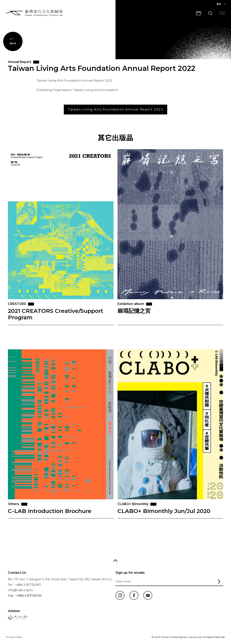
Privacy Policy (14, 637)
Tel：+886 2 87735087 (24, 585)
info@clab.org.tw (21, 590)
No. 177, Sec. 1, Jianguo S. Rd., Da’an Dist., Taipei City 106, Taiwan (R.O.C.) (60, 579)
